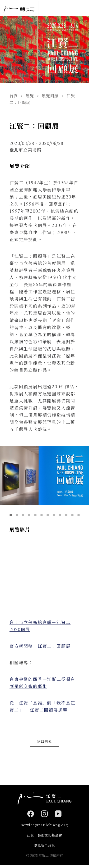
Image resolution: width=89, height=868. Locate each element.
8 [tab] (54, 515)
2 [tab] (17, 515)
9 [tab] (60, 515)
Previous (7, 476)
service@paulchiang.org (44, 826)
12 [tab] (79, 515)
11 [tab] (72, 515)
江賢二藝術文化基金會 (44, 837)
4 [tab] (29, 515)
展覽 (30, 96)
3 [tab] (23, 515)
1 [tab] (11, 515)
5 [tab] (35, 515)
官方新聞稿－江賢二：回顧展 (40, 646)
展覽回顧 (50, 96)
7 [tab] (48, 515)
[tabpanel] (44, 476)
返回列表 (44, 742)
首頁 (14, 96)
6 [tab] (42, 515)
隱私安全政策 (44, 848)
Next (82, 476)
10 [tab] (66, 515)
